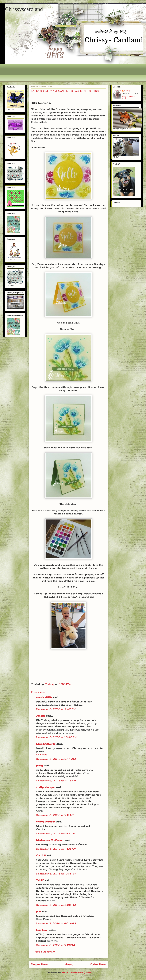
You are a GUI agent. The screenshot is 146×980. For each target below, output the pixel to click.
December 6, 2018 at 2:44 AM (56, 759)
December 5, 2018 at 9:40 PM (56, 709)
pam (39, 911)
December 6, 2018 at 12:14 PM (56, 874)
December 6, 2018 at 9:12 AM (56, 833)
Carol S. (41, 855)
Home (69, 964)
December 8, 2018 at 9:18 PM (55, 945)
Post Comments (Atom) (77, 973)
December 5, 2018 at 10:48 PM (57, 737)
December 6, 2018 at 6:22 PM (56, 905)
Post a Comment (44, 952)
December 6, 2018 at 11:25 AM (56, 849)
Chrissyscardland (24, 9)
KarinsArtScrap (46, 744)
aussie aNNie (44, 697)
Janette (41, 716)
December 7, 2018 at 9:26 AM (56, 923)
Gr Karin (41, 755)
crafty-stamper (45, 787)
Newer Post (39, 964)
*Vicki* (40, 880)
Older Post (98, 964)
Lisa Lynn (42, 930)
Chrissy (127, 91)
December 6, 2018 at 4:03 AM (56, 781)
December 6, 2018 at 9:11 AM (55, 815)
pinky (39, 765)
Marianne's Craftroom (50, 840)
